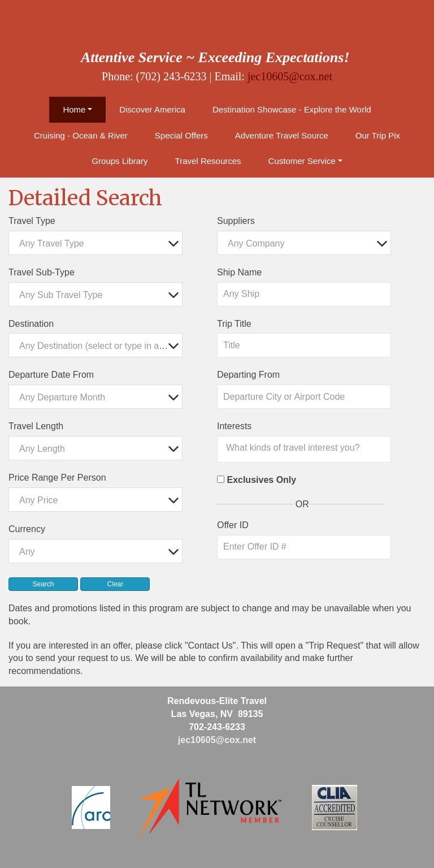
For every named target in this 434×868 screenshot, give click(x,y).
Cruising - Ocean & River (81, 135)
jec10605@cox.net (290, 76)
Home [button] (74, 109)
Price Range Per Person (57, 478)
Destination (31, 324)
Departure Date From (51, 375)
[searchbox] (307, 448)
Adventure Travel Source (282, 135)
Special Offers (181, 135)
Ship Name (239, 272)
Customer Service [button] (302, 161)
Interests (234, 426)
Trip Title (234, 324)
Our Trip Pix (378, 135)
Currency (27, 529)
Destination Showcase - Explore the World (292, 109)
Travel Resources (208, 161)
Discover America (152, 109)
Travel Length (36, 426)
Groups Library (120, 161)
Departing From (248, 375)
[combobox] (96, 243)
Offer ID (233, 525)
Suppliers (236, 221)
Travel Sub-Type (42, 272)
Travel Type (32, 221)
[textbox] (98, 243)
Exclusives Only (261, 480)
